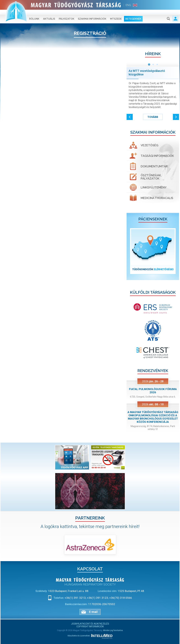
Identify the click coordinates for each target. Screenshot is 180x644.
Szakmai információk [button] (92, 15)
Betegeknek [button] (133, 15)
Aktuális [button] (49, 15)
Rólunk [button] (34, 15)
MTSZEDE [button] (116, 15)
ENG (128, 5)
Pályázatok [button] (67, 15)
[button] (130, 117)
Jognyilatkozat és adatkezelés (90, 624)
